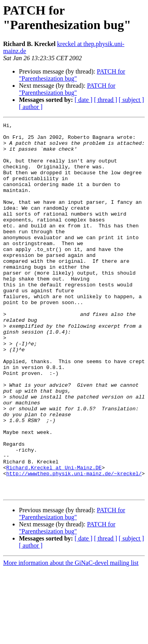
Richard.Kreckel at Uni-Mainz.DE (54, 537)
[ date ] (83, 100)
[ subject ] (131, 100)
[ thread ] (106, 100)
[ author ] (31, 107)
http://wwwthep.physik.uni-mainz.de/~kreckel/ (74, 544)
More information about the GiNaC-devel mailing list (71, 637)
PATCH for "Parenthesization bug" (72, 75)
